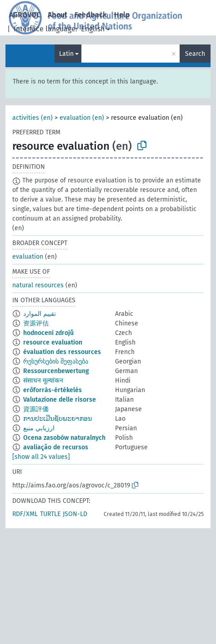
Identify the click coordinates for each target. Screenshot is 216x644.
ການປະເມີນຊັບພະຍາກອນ (58, 419)
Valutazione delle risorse (60, 400)
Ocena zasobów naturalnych (64, 438)
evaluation (28, 257)
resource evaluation (53, 342)
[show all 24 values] (41, 457)
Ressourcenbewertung (56, 371)
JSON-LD (75, 514)
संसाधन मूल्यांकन (43, 381)
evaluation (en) (82, 118)
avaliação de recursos (56, 447)
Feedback (91, 15)
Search (195, 54)
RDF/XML (25, 514)
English (93, 29)
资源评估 (36, 323)
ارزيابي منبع (39, 428)
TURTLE (50, 514)
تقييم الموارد (40, 314)
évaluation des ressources (62, 352)
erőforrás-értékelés (53, 390)
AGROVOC (25, 15)
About (58, 15)
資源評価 (36, 409)
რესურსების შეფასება (56, 361)
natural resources (38, 285)
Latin (66, 54)
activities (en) (33, 118)
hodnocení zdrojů (48, 333)
